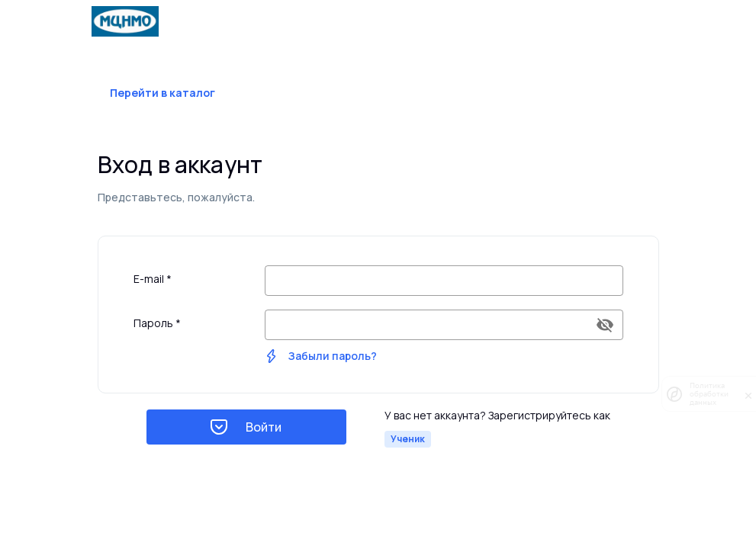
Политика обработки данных (709, 394)
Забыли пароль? (333, 356)
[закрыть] (748, 394)
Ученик (408, 439)
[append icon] (605, 325)
